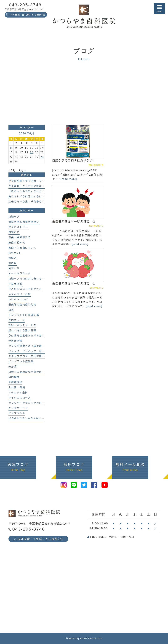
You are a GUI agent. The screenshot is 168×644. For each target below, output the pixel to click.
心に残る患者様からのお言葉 (27, 335)
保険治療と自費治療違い (24, 222)
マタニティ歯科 (18, 392)
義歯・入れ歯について (22, 248)
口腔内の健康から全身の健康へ (28, 372)
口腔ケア (14, 217)
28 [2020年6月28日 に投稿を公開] (42, 157)
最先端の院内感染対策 (22, 304)
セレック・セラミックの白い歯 (28, 403)
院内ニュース (17, 320)
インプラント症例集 (21, 361)
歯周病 (13, 263)
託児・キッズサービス (22, 325)
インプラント (17, 413)
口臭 (11, 310)
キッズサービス (18, 408)
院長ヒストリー (18, 227)
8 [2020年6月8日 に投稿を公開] (11, 148)
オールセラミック (20, 273)
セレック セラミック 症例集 (28, 351)
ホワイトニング (18, 299)
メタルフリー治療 (20, 294)
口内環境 (14, 377)
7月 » (22, 170)
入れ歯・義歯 (17, 387)
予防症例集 (15, 341)
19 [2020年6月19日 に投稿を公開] (32, 152)
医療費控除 (15, 382)
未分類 (13, 366)
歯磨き (13, 258)
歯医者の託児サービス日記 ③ (74, 221)
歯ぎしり (14, 268)
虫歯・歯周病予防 (20, 237)
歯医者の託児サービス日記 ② (74, 283)
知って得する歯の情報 (22, 330)
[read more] (69, 179)
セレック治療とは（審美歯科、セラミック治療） (39, 346)
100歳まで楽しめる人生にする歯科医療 (33, 418)
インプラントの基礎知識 (24, 315)
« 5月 (12, 170)
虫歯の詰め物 (17, 242)
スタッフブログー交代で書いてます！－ (33, 356)
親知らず (14, 232)
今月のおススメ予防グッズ (25, 289)
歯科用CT (15, 253)
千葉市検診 (15, 284)
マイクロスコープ (20, 398)
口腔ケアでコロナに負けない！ (74, 160)
